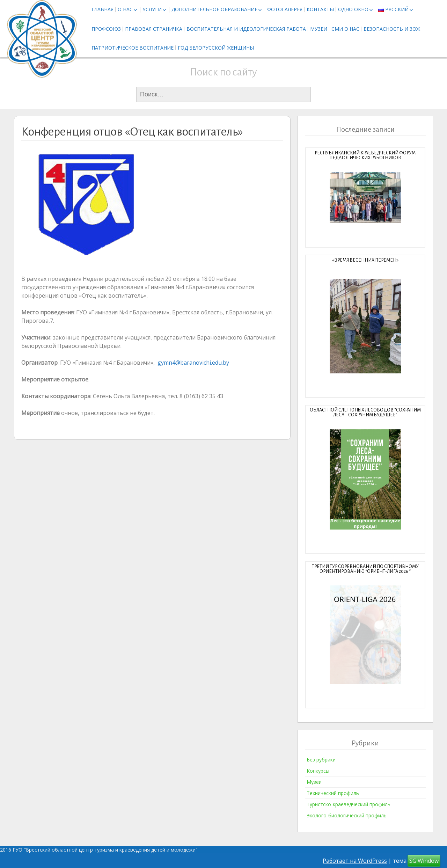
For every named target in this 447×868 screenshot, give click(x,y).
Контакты (320, 9)
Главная (102, 9)
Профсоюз (106, 29)
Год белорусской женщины (216, 48)
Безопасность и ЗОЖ (392, 29)
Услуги (152, 9)
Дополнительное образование (214, 9)
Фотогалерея (285, 9)
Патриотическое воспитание (133, 48)
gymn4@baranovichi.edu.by (193, 363)
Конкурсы (318, 771)
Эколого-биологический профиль (347, 815)
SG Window (424, 861)
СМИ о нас (345, 29)
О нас (125, 9)
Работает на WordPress (355, 861)
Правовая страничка (154, 29)
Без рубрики (321, 760)
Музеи (319, 29)
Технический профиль (333, 793)
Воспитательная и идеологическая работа (246, 29)
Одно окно (353, 9)
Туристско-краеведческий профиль (349, 804)
